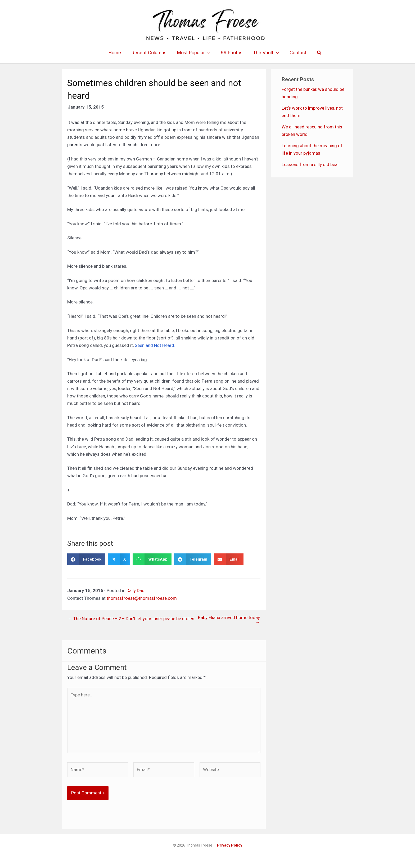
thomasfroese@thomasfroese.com (142, 598)
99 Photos (231, 53)
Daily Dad (136, 590)
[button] (208, 53)
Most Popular (194, 53)
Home (119, 53)
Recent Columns (151, 53)
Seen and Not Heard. (154, 345)
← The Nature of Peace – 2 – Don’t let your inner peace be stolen (125, 620)
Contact (294, 53)
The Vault (264, 53)
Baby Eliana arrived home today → (229, 620)
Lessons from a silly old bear (310, 164)
